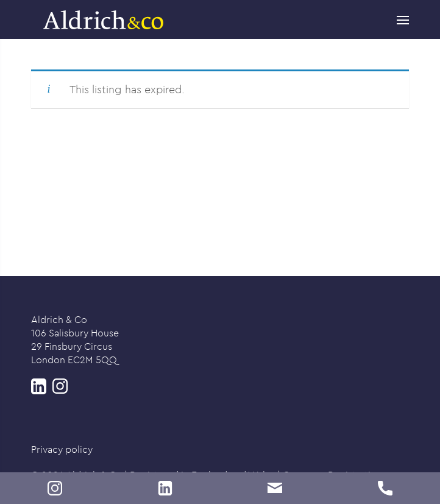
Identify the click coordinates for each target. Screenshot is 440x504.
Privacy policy (62, 449)
